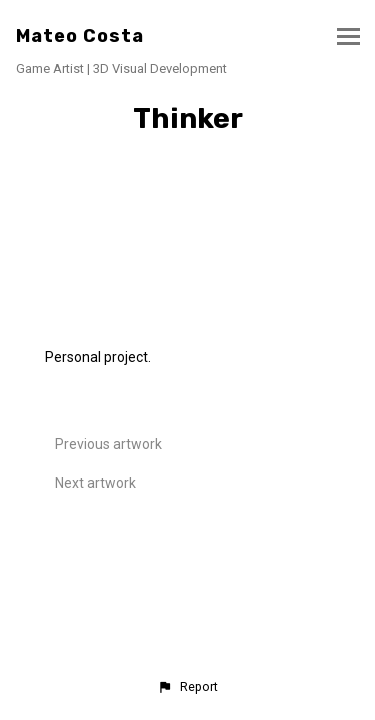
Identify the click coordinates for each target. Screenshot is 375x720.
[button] (187, 687)
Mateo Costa (80, 36)
